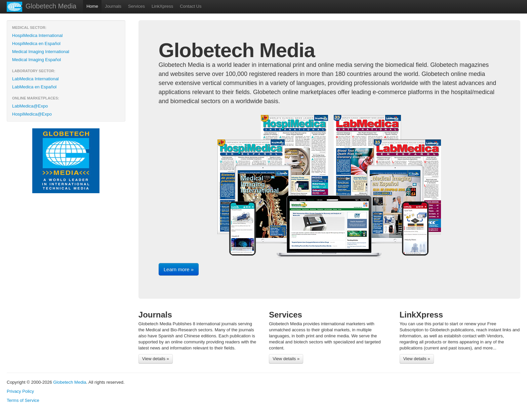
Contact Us (191, 6)
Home (92, 6)
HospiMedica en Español (36, 44)
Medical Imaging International (41, 52)
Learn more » (179, 269)
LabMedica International (35, 79)
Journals (113, 6)
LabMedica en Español (34, 87)
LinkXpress (162, 6)
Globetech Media (51, 6)
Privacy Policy (20, 391)
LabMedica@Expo (30, 106)
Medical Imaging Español (36, 60)
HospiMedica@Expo (32, 114)
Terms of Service (23, 400)
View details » (156, 359)
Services (136, 6)
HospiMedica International (37, 35)
